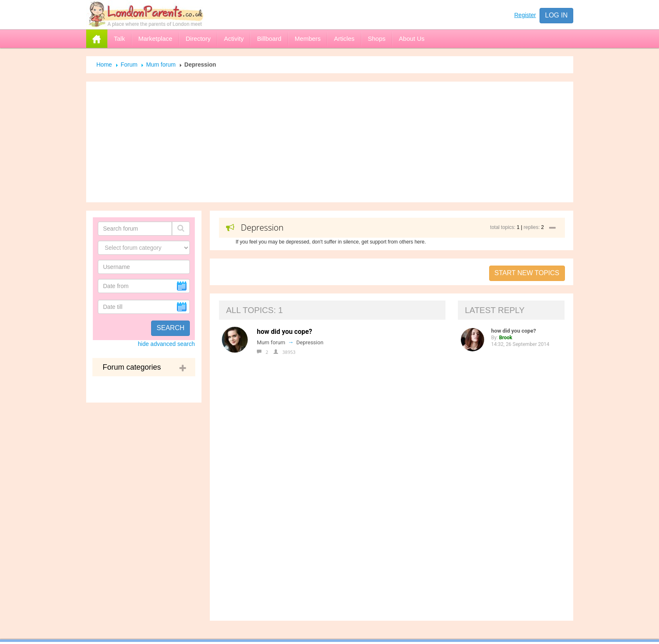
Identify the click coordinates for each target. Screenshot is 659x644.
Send (433, 636)
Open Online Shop (291, 507)
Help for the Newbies (295, 472)
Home (104, 65)
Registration (281, 490)
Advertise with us (289, 455)
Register (525, 15)
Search (170, 328)
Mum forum (161, 65)
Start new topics (527, 273)
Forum (129, 65)
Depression (310, 342)
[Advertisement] (330, 142)
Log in (556, 15)
